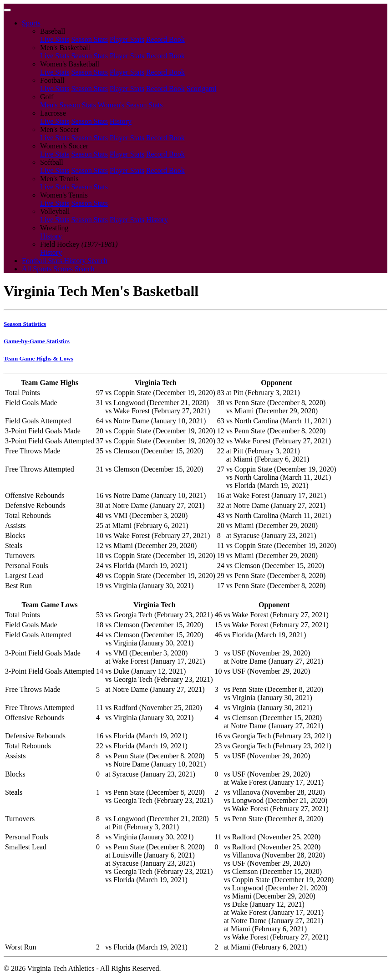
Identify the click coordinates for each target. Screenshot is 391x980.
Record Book (165, 39)
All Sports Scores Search (58, 269)
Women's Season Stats (130, 105)
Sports (31, 23)
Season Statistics (25, 324)
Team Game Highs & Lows (38, 358)
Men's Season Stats (68, 105)
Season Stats (89, 39)
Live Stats (55, 39)
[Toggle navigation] (7, 10)
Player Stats (127, 39)
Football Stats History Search (65, 261)
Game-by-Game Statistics (37, 341)
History (121, 121)
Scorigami (202, 89)
